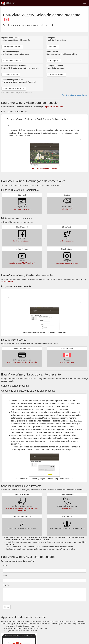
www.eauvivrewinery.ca (22, 209)
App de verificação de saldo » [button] (14, 89)
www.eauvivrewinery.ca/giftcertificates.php (22, 362)
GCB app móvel (7, 282)
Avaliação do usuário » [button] (56, 75)
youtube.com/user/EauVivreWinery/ (22, 263)
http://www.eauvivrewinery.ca (55, 107)
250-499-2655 (67, 508)
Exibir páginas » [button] (54, 61)
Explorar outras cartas (67, 362)
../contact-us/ (67, 209)
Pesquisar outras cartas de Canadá (75, 95)
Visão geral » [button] (53, 47)
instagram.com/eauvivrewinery (67, 263)
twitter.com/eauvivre (67, 241)
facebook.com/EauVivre (22, 241)
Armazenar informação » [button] (12, 61)
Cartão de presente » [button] (11, 75)
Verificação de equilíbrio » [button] (12, 47)
